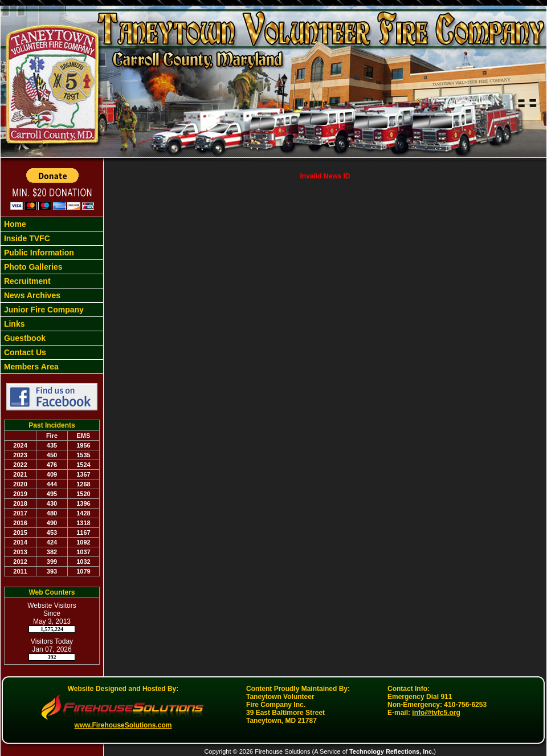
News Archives (31, 295)
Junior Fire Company (43, 310)
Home (14, 224)
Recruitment (26, 281)
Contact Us (24, 352)
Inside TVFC (26, 238)
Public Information (38, 253)
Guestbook (24, 338)
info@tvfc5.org (436, 713)
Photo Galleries (32, 267)
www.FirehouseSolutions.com (123, 725)
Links (13, 324)
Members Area (30, 367)
